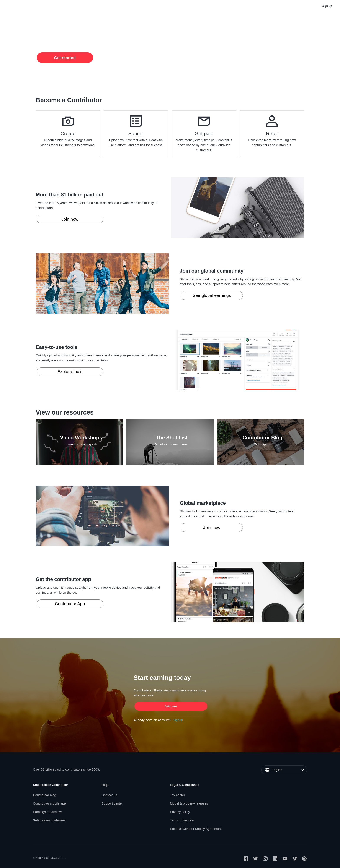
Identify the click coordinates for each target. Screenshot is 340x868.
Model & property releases (189, 803)
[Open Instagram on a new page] (265, 859)
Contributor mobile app (49, 803)
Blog (46, 6)
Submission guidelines (49, 820)
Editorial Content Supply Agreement (196, 829)
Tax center (177, 795)
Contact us (109, 795)
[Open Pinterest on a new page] (304, 859)
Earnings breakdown (48, 812)
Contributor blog (45, 795)
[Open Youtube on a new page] (285, 859)
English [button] (285, 6)
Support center (112, 803)
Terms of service (182, 820)
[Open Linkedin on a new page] (275, 859)
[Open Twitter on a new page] (256, 859)
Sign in (178, 720)
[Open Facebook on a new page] (246, 859)
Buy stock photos (254, 6)
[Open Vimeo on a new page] (295, 859)
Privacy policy (180, 812)
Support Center (71, 6)
